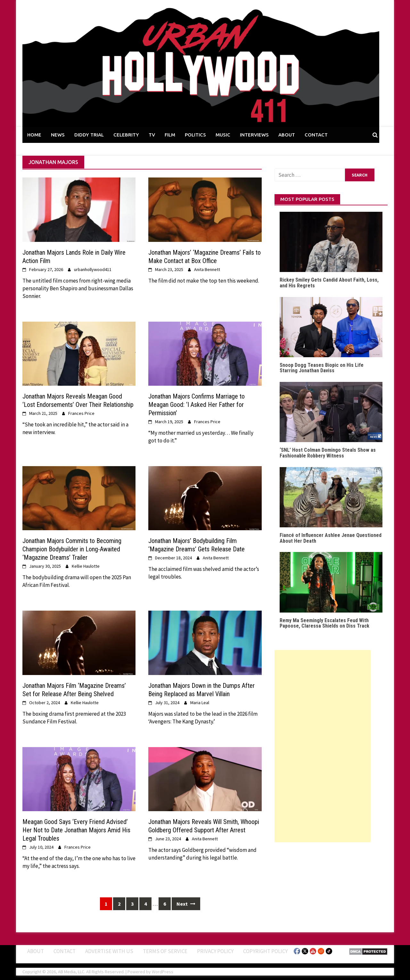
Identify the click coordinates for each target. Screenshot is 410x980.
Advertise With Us (109, 951)
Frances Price (81, 413)
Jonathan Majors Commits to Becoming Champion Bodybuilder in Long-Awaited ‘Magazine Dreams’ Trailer (72, 549)
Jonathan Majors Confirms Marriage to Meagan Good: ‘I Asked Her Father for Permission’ (197, 405)
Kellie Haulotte (86, 566)
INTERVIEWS (254, 135)
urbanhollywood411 (93, 269)
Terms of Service (165, 951)
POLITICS (195, 135)
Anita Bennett (207, 269)
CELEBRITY (126, 135)
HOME (34, 135)
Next (186, 904)
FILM (170, 135)
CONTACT (316, 135)
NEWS (58, 135)
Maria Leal (200, 703)
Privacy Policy (215, 951)
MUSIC (223, 135)
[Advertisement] (323, 746)
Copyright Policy (265, 951)
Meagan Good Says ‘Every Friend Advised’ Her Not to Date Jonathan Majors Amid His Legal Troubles (76, 830)
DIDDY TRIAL (89, 135)
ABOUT (287, 135)
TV (152, 135)
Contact (65, 951)
